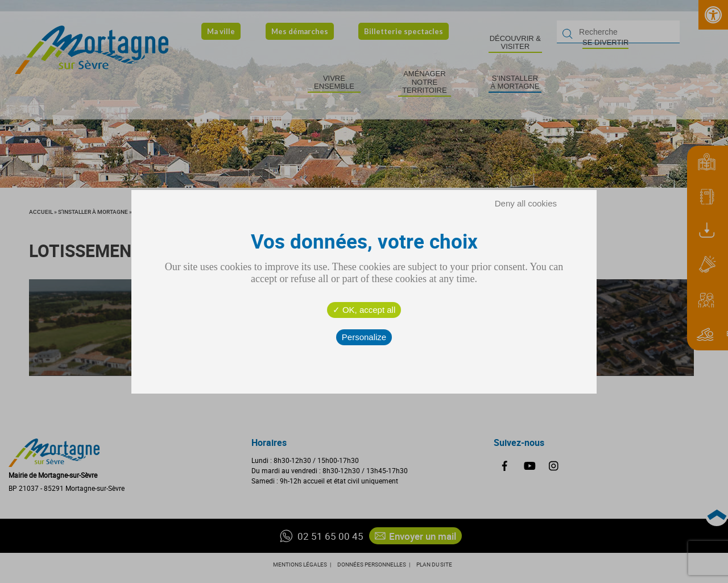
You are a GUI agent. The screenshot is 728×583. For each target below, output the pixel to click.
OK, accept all (364, 310)
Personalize (364, 337)
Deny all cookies (526, 203)
